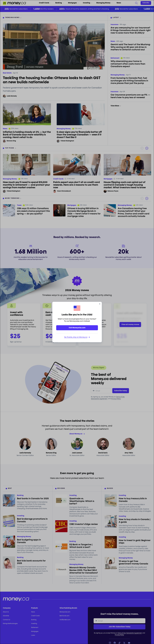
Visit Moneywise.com (77, 328)
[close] (100, 304)
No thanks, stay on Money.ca (77, 337)
